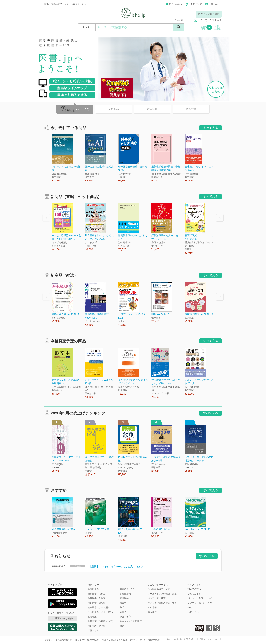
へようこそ (75, 109)
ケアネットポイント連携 (200, 603)
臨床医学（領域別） (98, 603)
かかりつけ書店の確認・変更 (162, 603)
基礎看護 (92, 617)
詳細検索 (179, 20)
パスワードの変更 (157, 598)
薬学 (122, 607)
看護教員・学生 (127, 589)
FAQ (190, 607)
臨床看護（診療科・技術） (101, 621)
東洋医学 (124, 598)
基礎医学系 (93, 589)
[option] (68, 158)
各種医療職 (125, 594)
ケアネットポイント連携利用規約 (145, 640)
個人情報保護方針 (64, 640)
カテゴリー (87, 27)
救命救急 (191, 109)
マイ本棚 (152, 607)
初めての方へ (175, 4)
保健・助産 (93, 631)
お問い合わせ (215, 4)
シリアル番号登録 (62, 618)
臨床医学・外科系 (97, 598)
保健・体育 (125, 617)
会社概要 (48, 640)
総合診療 (152, 109)
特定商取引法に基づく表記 (115, 640)
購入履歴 (152, 612)
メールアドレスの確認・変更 (162, 594)
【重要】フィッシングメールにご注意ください (116, 567)
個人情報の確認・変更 (159, 589)
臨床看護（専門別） (98, 626)
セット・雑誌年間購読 (131, 621)
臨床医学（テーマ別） (99, 607)
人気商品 (114, 109)
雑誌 (122, 626)
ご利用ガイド (195, 4)
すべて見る (211, 128)
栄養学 (123, 603)
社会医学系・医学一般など (101, 612)
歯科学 (123, 612)
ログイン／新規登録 (209, 14)
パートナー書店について (200, 598)
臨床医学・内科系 (97, 594)
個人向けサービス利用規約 (87, 640)
